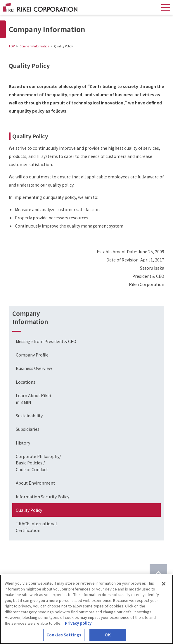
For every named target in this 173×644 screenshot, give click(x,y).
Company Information (34, 46)
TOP (12, 46)
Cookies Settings (64, 635)
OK (108, 635)
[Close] (164, 584)
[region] (86, 609)
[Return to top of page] (158, 573)
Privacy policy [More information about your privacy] (78, 623)
